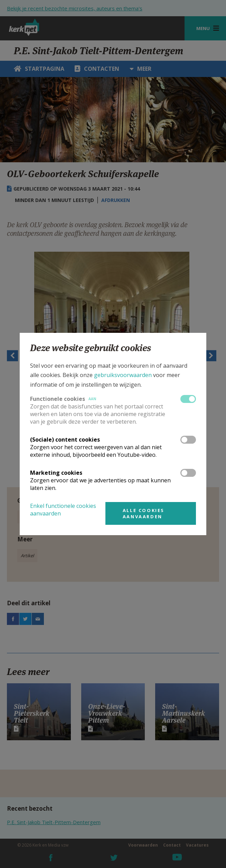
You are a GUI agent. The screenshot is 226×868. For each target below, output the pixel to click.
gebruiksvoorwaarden (123, 375)
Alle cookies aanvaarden (144, 513)
